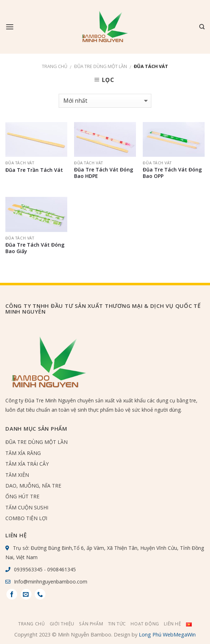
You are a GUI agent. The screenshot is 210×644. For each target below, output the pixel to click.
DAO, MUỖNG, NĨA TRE (33, 486)
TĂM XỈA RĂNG (23, 453)
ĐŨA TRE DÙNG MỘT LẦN (101, 66)
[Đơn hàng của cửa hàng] (105, 101)
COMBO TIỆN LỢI (26, 518)
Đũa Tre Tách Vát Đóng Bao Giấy (35, 248)
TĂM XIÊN (17, 475)
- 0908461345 (59, 569)
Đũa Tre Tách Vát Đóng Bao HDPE (104, 173)
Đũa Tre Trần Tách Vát (34, 170)
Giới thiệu (62, 624)
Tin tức (117, 624)
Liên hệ (172, 624)
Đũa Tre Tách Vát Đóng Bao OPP (172, 173)
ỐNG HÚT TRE (22, 496)
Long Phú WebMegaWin (167, 635)
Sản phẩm (91, 624)
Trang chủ (55, 66)
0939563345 (28, 569)
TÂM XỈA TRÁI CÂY (27, 464)
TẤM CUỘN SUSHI (27, 507)
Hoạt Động (145, 624)
